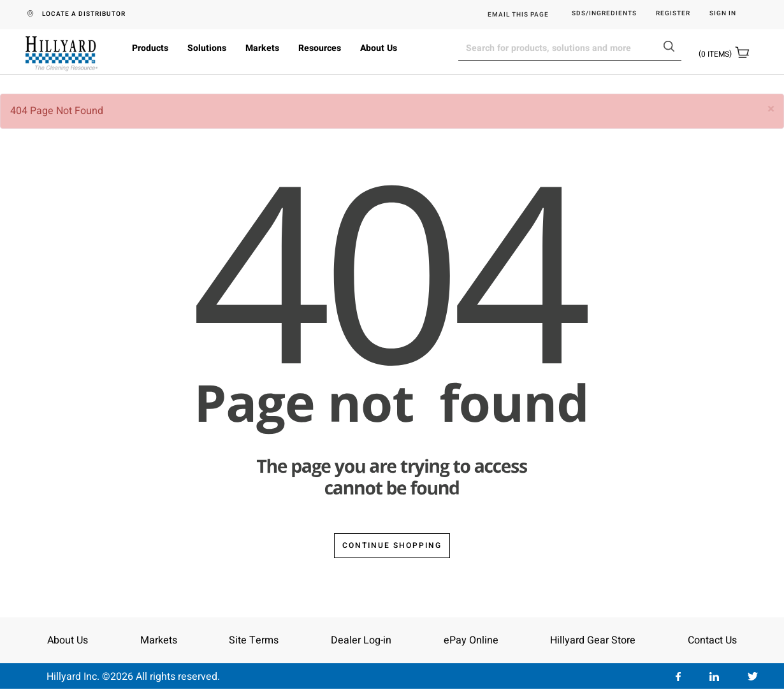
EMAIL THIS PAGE (518, 15)
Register (673, 14)
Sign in (723, 14)
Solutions (207, 48)
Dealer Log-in (361, 640)
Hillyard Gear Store (593, 640)
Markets (262, 48)
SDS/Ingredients (604, 14)
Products (150, 48)
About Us (379, 48)
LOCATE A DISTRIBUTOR (84, 14)
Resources (320, 48)
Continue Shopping (392, 545)
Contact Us (712, 640)
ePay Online (471, 640)
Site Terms (254, 640)
